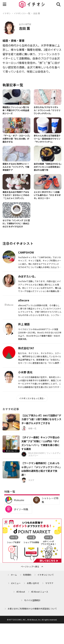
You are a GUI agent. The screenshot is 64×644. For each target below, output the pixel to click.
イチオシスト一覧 (22, 13)
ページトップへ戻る (30, 566)
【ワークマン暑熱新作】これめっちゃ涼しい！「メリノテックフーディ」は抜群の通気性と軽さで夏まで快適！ (41, 469)
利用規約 (27, 575)
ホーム (14, 575)
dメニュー (16, 583)
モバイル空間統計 (32, 600)
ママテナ (49, 583)
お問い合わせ (33, 583)
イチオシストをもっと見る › (32, 398)
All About (21, 592)
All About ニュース (40, 592)
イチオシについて (46, 575)
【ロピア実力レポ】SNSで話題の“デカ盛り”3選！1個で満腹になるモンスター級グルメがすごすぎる (41, 419)
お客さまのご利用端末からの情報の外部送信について (32, 609)
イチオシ (7, 13)
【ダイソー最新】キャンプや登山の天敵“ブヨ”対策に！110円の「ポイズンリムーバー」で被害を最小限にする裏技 (40, 443)
